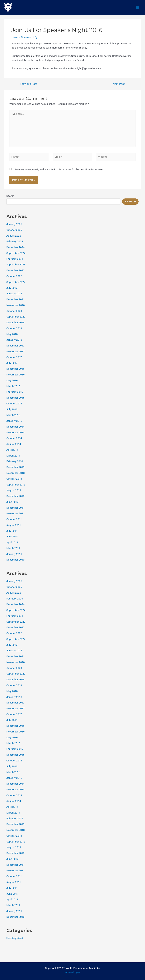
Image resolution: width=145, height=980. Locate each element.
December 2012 (15, 496)
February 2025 (15, 241)
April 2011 (12, 542)
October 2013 (14, 479)
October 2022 (14, 276)
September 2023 (16, 264)
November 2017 (16, 351)
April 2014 (12, 450)
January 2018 (14, 340)
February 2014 (15, 461)
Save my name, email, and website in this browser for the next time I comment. (59, 169)
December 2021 (15, 299)
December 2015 (15, 398)
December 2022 (15, 270)
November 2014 (16, 432)
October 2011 (14, 519)
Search (10, 196)
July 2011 (12, 531)
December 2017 (15, 346)
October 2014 (14, 438)
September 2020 (16, 317)
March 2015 (13, 415)
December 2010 (15, 560)
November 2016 (16, 375)
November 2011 (16, 513)
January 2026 (14, 224)
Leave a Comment (22, 37)
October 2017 (14, 357)
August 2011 (14, 525)
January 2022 (14, 293)
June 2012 (12, 502)
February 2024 (15, 259)
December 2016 (15, 369)
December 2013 (15, 467)
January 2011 (14, 554)
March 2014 (13, 456)
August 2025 (14, 236)
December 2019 (15, 322)
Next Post (120, 84)
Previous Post (27, 84)
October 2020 (14, 311)
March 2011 (13, 548)
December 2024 (15, 247)
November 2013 (16, 473)
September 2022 (16, 282)
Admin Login (73, 972)
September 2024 (16, 253)
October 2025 (14, 230)
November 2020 (16, 305)
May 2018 (12, 334)
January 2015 (14, 421)
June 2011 (12, 536)
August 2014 (14, 444)
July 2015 (12, 409)
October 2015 (14, 403)
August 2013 (14, 490)
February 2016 (15, 392)
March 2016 (13, 386)
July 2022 (12, 288)
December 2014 (15, 427)
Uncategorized (15, 938)
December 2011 (15, 508)
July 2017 (12, 363)
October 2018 (14, 328)
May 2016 (12, 380)
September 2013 (16, 485)
